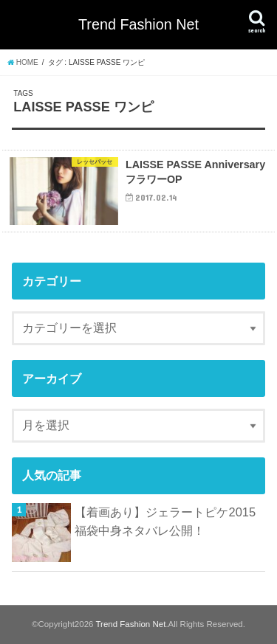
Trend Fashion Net (138, 24)
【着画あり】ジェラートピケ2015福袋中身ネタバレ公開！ (165, 521)
